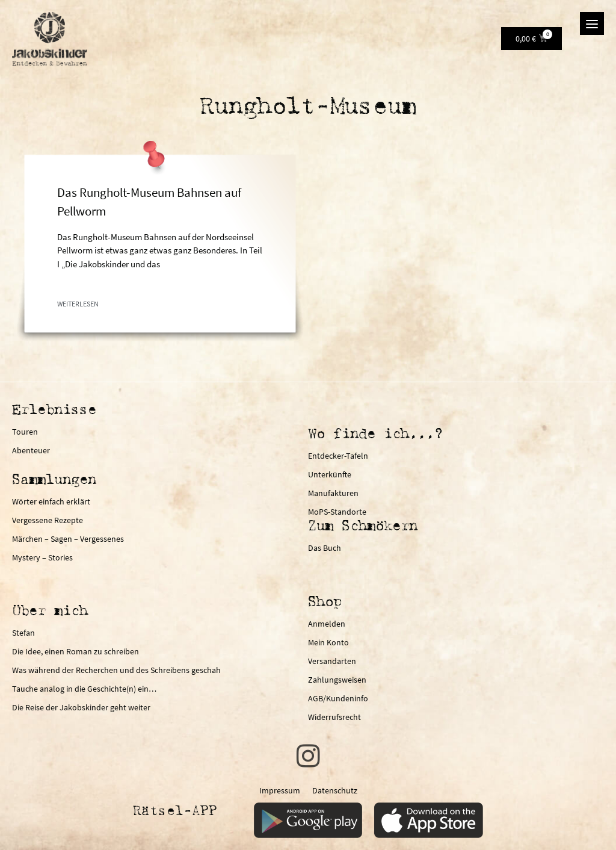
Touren (25, 432)
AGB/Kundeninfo (338, 698)
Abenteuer (31, 450)
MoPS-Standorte (337, 512)
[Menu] (592, 23)
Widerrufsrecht (334, 717)
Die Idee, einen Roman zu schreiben (75, 651)
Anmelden (327, 624)
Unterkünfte (330, 474)
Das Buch (325, 548)
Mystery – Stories (42, 557)
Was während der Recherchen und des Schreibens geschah (116, 670)
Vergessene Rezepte (48, 520)
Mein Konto (328, 642)
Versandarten (332, 661)
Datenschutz (335, 790)
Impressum (280, 790)
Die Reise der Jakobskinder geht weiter (81, 707)
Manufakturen (333, 493)
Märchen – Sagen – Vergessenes (68, 539)
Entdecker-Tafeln (338, 456)
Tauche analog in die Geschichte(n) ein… (84, 689)
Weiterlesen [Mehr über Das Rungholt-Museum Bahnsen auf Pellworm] (78, 304)
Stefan (23, 633)
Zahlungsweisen (337, 680)
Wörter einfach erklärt (51, 501)
